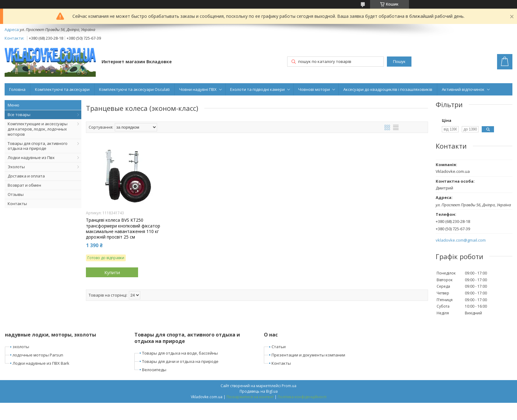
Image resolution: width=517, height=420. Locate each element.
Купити (112, 272)
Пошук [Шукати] (399, 62)
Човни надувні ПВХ (198, 89)
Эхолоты (16, 167)
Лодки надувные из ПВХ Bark (41, 363)
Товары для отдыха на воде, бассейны (180, 353)
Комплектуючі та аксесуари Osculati (134, 89)
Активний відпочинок (463, 89)
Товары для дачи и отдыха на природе (180, 361)
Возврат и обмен (24, 185)
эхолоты (21, 347)
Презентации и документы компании (308, 355)
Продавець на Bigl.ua (259, 391)
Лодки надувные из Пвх (31, 157)
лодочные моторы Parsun (38, 355)
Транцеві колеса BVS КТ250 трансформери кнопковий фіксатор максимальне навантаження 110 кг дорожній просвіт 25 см (123, 229)
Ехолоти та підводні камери (257, 89)
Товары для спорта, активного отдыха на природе (38, 146)
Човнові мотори (314, 89)
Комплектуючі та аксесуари (62, 89)
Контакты (17, 204)
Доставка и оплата (26, 176)
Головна (17, 89)
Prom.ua (289, 386)
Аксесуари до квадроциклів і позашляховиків (388, 89)
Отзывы (16, 194)
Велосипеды (154, 370)
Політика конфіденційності (302, 397)
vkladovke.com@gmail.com (461, 240)
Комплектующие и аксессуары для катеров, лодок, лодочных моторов (38, 129)
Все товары (19, 115)
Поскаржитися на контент (250, 397)
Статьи (279, 347)
